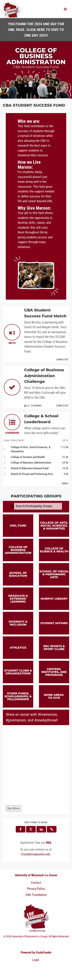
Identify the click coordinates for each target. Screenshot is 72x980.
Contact (36, 883)
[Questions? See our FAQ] (49, 843)
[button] (52, 829)
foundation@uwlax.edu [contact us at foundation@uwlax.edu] (36, 854)
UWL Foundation (36, 895)
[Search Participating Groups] (38, 506)
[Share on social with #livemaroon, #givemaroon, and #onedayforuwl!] (36, 766)
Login (36, 960)
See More (13, 808)
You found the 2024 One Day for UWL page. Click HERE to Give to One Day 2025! (36, 30)
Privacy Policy (36, 889)
